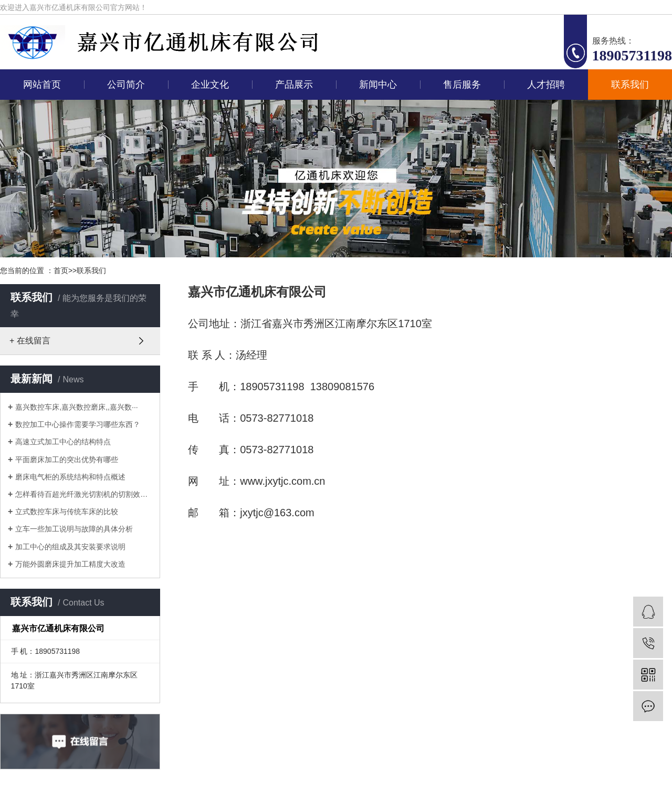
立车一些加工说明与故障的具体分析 (74, 529)
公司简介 (126, 85)
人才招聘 (546, 85)
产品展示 (294, 85)
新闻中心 (378, 85)
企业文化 (210, 85)
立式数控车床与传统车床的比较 (67, 512)
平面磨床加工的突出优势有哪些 (67, 460)
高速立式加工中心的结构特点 (63, 442)
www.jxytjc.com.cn (282, 481)
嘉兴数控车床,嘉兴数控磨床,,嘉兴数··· (76, 407)
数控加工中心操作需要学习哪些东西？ (78, 424)
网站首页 (42, 85)
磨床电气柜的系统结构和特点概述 (70, 477)
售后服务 (462, 85)
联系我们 (630, 85)
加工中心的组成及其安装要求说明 (70, 547)
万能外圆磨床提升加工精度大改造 (70, 564)
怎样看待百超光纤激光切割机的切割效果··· (84, 494)
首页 (61, 270)
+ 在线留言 (30, 341)
